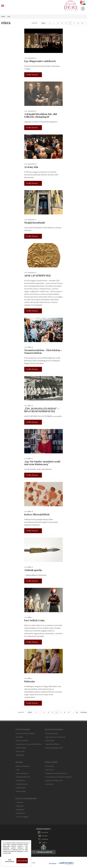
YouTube (45, 836)
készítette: (53, 864)
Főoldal (3, 17)
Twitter (44, 843)
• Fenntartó (19, 802)
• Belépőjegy (20, 755)
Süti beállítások (10, 861)
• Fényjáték (19, 737)
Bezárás (28, 844)
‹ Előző (43, 23)
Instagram (45, 839)
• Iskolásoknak (50, 741)
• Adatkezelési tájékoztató (54, 781)
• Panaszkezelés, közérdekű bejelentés (58, 777)
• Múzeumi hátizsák (22, 741)
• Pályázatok (20, 806)
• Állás (17, 770)
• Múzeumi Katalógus (22, 766)
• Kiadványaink (20, 788)
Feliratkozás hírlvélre (45, 852)
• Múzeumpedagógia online (54, 748)
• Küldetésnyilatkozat (23, 777)
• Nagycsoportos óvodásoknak (55, 737)
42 (77, 712)
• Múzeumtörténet (22, 773)
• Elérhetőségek (21, 748)
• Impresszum (49, 770)
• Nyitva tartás (20, 751)
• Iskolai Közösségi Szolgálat (25, 733)
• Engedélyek (20, 810)
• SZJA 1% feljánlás (22, 817)
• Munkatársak (20, 781)
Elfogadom (22, 861)
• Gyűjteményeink (21, 784)
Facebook (45, 832)
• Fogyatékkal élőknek (52, 744)
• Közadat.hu (49, 784)
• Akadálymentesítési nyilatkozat (56, 773)
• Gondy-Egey (49, 766)
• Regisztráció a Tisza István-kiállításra (28, 744)
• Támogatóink (20, 813)
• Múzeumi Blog (21, 791)
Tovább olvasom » (32, 75)
